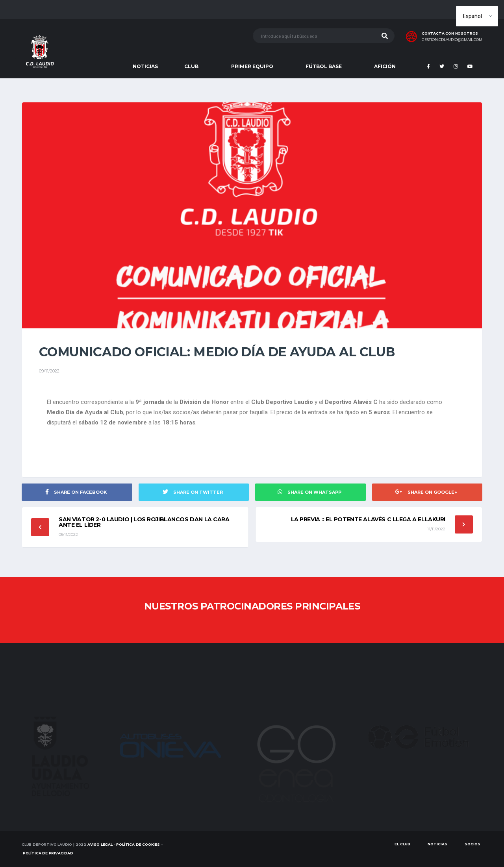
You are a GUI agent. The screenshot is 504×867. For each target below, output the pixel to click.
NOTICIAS (145, 66)
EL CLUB (402, 844)
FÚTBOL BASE (324, 66)
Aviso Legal (100, 844)
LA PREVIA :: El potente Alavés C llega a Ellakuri (368, 519)
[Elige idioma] (477, 16)
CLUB (191, 66)
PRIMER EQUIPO (252, 66)
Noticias (437, 844)
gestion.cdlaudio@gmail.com (452, 40)
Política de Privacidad (48, 853)
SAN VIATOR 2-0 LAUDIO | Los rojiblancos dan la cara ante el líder (144, 522)
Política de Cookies (138, 844)
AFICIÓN (385, 66)
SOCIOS (472, 844)
